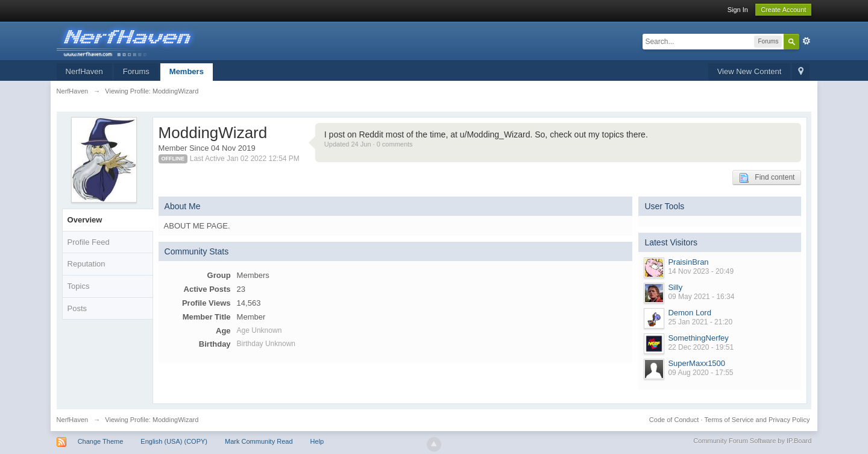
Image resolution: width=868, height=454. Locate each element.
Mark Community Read (259, 441)
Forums (136, 71)
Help (317, 441)
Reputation (86, 264)
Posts (77, 308)
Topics (79, 286)
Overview (85, 220)
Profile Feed (89, 242)
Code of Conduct (674, 420)
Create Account (783, 10)
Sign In (738, 10)
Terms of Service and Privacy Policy (757, 420)
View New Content (750, 71)
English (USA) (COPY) (174, 441)
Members (187, 71)
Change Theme (101, 441)
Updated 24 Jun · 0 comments (369, 144)
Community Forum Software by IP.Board (752, 441)
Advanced (807, 41)
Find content (767, 178)
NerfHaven (84, 71)
